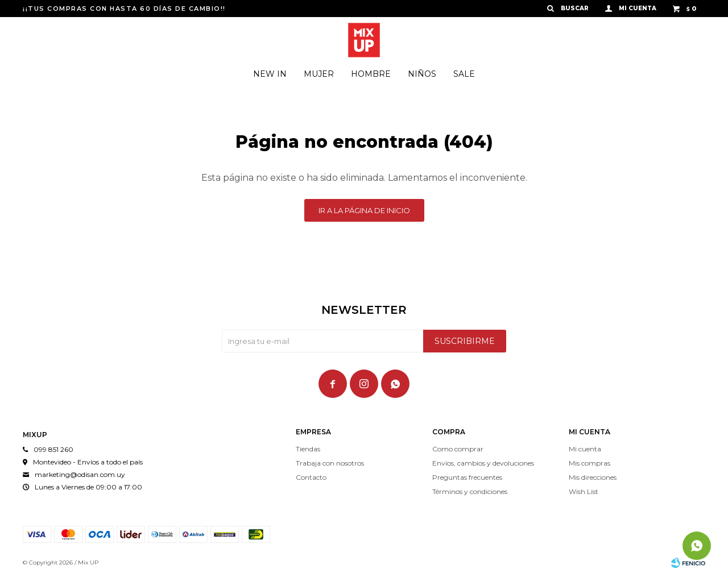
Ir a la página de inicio (364, 210)
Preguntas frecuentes (467, 477)
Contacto (311, 477)
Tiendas (308, 449)
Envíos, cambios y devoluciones (483, 463)
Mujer (319, 74)
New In (270, 74)
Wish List (584, 491)
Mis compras (590, 463)
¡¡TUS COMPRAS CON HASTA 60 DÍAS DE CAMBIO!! (124, 9)
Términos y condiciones (470, 491)
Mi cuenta (585, 449)
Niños (422, 74)
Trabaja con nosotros (330, 463)
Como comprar (458, 449)
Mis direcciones (593, 477)
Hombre (371, 74)
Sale (464, 74)
